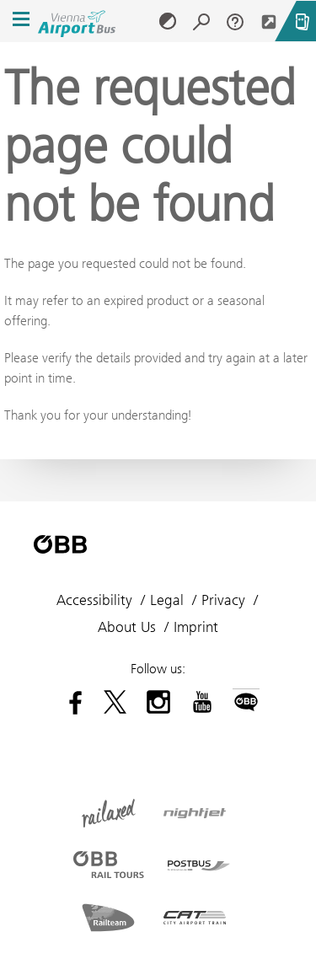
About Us (127, 627)
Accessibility (94, 600)
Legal (167, 600)
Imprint (196, 627)
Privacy (223, 600)
